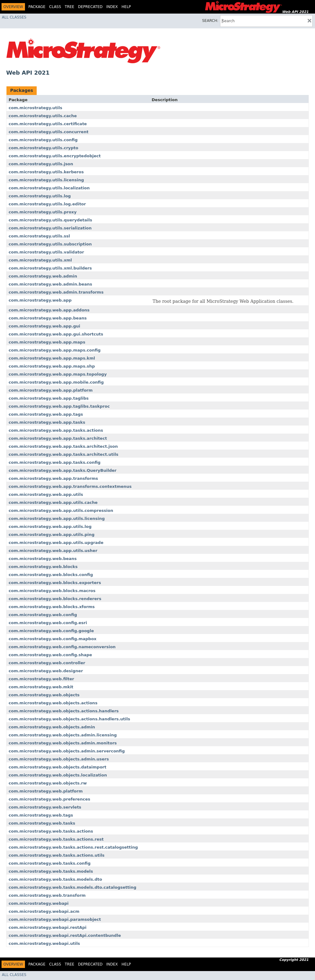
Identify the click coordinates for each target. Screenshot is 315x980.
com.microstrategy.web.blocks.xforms (52, 607)
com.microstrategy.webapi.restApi (47, 927)
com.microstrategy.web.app (40, 300)
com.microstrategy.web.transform (47, 895)
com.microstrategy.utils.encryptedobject (55, 156)
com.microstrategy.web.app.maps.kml (52, 358)
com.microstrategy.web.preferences (49, 799)
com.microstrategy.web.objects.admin (52, 727)
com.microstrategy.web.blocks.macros (52, 591)
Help (126, 7)
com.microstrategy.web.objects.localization (58, 775)
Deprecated (90, 7)
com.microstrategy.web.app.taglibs (49, 398)
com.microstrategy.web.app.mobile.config (56, 382)
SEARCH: (210, 21)
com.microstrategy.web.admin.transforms (56, 292)
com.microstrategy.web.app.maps (47, 342)
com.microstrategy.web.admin (43, 276)
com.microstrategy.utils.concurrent (49, 132)
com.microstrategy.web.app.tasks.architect (58, 438)
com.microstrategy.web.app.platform (51, 390)
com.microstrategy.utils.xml (40, 260)
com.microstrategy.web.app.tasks (47, 422)
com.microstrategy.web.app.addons (49, 310)
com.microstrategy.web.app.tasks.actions (56, 430)
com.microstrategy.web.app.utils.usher (53, 551)
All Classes (14, 17)
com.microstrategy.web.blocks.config (51, 575)
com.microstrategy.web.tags (41, 815)
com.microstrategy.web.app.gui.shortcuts (56, 334)
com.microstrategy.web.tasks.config (50, 863)
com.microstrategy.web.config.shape (50, 655)
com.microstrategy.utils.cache (43, 116)
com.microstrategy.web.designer (46, 671)
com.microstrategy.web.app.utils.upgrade (56, 543)
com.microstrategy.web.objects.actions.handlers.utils (69, 719)
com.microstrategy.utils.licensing (46, 180)
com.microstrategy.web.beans (43, 559)
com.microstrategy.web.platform (46, 791)
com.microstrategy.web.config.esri (48, 623)
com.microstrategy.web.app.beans (48, 318)
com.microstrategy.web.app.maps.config (55, 350)
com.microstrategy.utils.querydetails (50, 220)
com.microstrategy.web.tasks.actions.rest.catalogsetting (73, 847)
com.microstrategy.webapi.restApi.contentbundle (65, 935)
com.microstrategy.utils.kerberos (46, 172)
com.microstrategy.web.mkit (41, 687)
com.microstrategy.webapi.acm (44, 911)
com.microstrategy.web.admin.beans (50, 284)
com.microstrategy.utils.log (40, 196)
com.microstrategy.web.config (43, 615)
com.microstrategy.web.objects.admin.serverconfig (67, 751)
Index (112, 7)
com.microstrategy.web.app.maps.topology (58, 374)
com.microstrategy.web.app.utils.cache (53, 502)
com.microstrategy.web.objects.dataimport (57, 767)
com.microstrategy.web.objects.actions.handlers (64, 711)
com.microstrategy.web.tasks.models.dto (55, 879)
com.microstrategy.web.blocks (43, 567)
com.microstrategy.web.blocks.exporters (55, 583)
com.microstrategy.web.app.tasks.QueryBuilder (63, 470)
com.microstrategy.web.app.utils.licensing (57, 519)
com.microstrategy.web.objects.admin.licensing (63, 735)
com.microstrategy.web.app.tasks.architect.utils (63, 454)
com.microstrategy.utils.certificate (48, 124)
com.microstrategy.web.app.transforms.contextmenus (70, 486)
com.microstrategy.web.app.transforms (53, 478)
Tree (70, 7)
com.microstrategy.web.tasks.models (51, 871)
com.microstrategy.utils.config (43, 140)
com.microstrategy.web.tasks (42, 823)
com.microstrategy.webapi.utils (44, 943)
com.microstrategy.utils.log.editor (47, 204)
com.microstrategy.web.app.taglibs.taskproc (59, 406)
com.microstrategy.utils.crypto (43, 148)
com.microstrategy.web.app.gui (44, 326)
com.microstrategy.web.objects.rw (48, 783)
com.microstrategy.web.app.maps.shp (52, 366)
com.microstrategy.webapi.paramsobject (55, 919)
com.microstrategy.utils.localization (49, 188)
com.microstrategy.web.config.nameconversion (62, 647)
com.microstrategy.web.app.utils (46, 494)
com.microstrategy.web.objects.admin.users (59, 759)
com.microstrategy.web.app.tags (46, 414)
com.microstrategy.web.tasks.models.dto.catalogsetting (72, 887)
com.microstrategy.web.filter (41, 679)
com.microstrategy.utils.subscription (50, 244)
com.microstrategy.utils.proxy (43, 212)
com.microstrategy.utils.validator (46, 252)
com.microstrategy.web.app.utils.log (50, 527)
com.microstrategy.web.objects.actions (53, 703)
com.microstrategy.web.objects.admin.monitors (63, 743)
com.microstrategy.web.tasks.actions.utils (57, 855)
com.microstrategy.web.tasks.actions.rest (56, 839)
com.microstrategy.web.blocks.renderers (55, 599)
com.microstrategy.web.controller (47, 663)
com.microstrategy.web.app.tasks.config (55, 462)
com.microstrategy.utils (35, 108)
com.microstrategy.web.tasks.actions (51, 831)
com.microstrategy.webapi (39, 903)
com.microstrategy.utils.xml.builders (50, 268)
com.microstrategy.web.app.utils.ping (52, 535)
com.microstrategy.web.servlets (45, 807)
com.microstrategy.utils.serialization (50, 228)
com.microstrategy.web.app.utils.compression (61, 511)
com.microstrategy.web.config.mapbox (53, 639)
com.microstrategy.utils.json (41, 164)
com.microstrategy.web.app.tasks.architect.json (63, 446)
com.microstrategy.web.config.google (51, 631)
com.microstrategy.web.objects (44, 695)
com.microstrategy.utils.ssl (39, 236)
